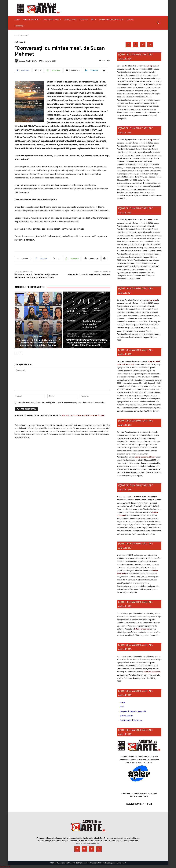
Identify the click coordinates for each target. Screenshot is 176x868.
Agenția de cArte (29, 61)
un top (150, 66)
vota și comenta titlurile (145, 457)
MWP (124, 863)
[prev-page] (16, 353)
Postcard (25, 36)
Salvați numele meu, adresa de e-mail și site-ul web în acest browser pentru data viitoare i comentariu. (61, 403)
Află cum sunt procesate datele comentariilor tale (83, 415)
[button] (158, 23)
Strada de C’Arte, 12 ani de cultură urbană (89, 275)
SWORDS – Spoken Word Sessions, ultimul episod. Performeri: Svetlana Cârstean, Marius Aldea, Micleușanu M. (87, 343)
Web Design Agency (111, 863)
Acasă (17, 36)
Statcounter (5, 866)
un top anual (153, 300)
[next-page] (21, 353)
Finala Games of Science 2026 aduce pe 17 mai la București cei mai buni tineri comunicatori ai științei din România (38, 343)
